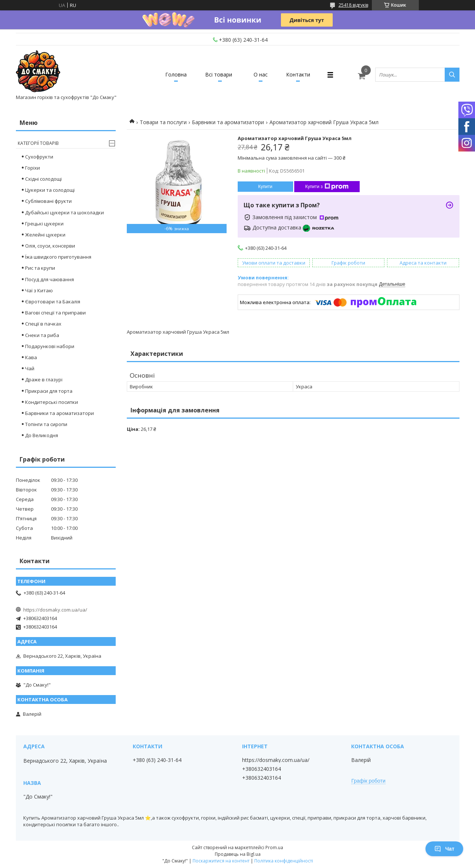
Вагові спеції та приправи (55, 313)
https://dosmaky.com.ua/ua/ (55, 610)
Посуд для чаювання (50, 279)
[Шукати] (452, 75)
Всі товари (219, 74)
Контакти (298, 74)
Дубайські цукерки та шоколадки (65, 212)
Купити (265, 187)
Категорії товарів (38, 143)
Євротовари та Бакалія (53, 302)
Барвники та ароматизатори (228, 122)
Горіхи (33, 168)
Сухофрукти (39, 157)
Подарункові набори (50, 346)
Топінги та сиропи (46, 424)
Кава (31, 357)
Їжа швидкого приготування (58, 257)
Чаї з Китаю (39, 290)
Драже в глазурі (44, 379)
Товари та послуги (163, 122)
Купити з (327, 187)
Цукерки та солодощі (50, 190)
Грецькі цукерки (44, 224)
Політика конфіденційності (284, 861)
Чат (444, 849)
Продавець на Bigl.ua (238, 854)
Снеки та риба (42, 335)
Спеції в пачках (43, 324)
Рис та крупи (40, 268)
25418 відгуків (353, 5)
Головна (176, 74)
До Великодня (42, 435)
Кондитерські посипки (52, 402)
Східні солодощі (43, 179)
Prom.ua (274, 847)
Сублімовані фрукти (48, 201)
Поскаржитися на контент (221, 861)
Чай (30, 368)
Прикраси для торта (49, 391)
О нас (261, 74)
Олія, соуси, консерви (50, 246)
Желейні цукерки (45, 235)
